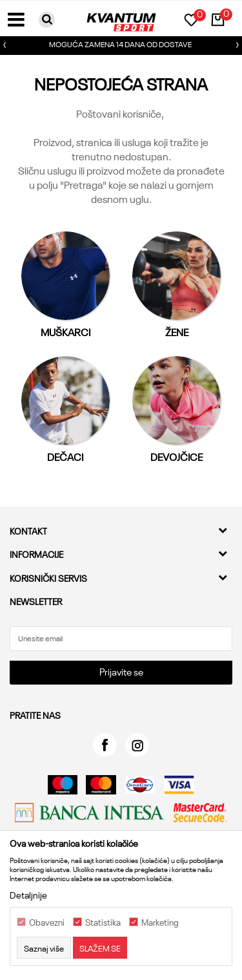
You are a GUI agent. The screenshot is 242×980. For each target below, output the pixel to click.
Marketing (160, 922)
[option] (121, 45)
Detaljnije (28, 895)
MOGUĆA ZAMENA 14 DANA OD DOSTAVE (120, 44)
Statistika (103, 922)
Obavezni (47, 922)
